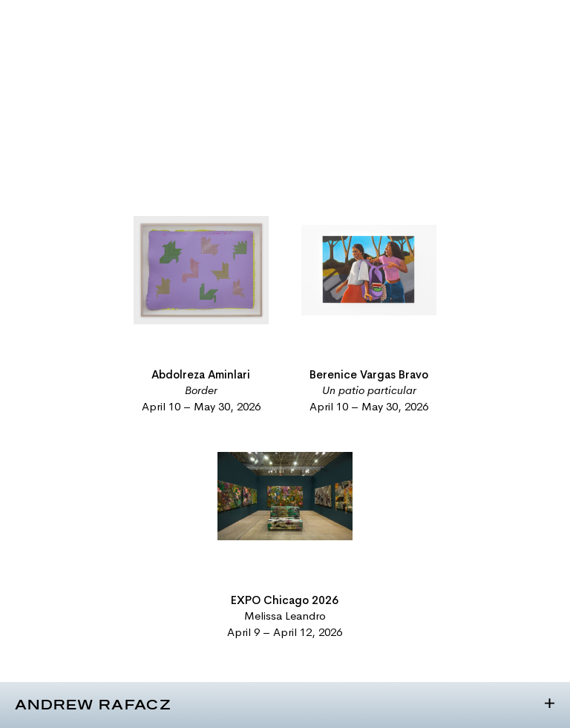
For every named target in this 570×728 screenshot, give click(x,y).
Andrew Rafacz (93, 706)
